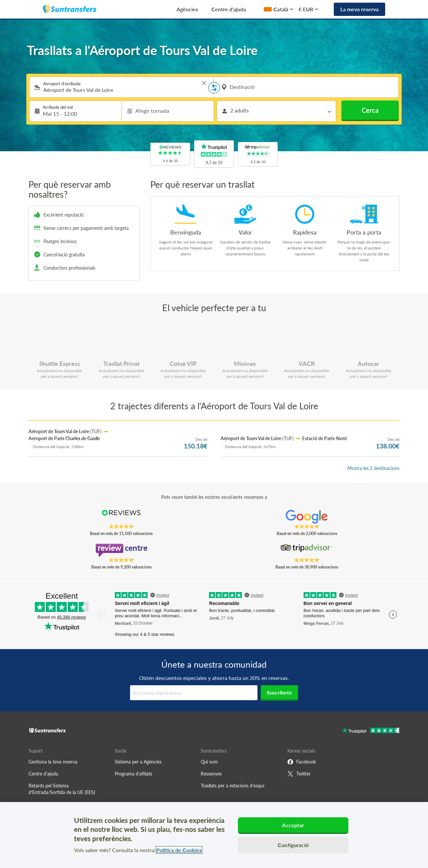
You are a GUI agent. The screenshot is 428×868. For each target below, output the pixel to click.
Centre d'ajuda (229, 9)
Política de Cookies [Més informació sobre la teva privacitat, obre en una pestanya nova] (179, 850)
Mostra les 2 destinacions (373, 468)
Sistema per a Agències (138, 762)
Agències (187, 9)
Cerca (370, 110)
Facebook (301, 762)
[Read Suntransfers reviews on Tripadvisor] (307, 550)
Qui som (209, 762)
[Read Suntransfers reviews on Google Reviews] (307, 517)
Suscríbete (279, 692)
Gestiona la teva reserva (53, 762)
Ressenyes (211, 774)
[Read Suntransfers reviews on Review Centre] (121, 550)
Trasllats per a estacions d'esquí (232, 786)
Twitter (299, 774)
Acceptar (293, 825)
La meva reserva (359, 9)
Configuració (293, 845)
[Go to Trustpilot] (371, 731)
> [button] (204, 83)
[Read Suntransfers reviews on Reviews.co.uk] (121, 517)
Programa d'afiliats (134, 774)
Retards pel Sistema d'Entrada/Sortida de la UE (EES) (62, 789)
